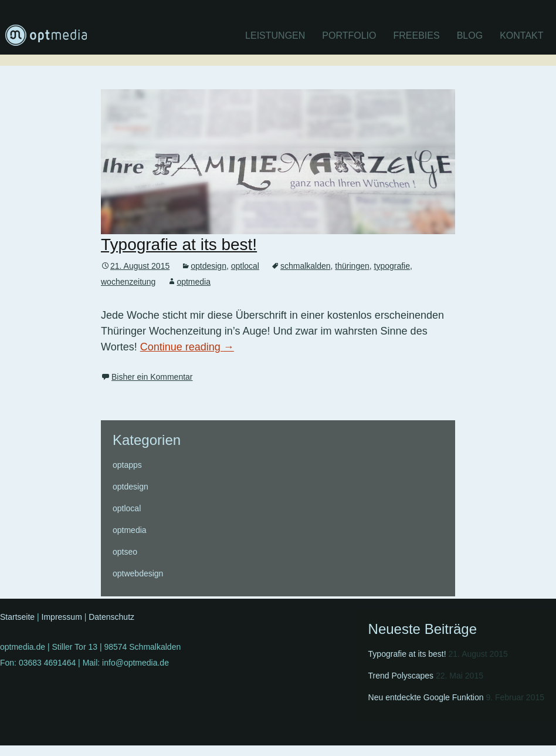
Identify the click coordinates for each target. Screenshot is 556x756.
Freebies (417, 36)
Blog (470, 36)
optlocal (245, 266)
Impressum (62, 617)
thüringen (352, 266)
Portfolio (349, 36)
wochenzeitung (128, 282)
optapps (127, 465)
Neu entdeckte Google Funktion (426, 697)
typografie (392, 266)
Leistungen (275, 36)
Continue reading (187, 347)
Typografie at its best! (179, 244)
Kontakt (521, 36)
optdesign (209, 266)
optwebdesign (138, 573)
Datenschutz (111, 617)
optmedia (194, 282)
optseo (125, 552)
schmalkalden (306, 266)
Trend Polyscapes (401, 676)
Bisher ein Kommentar (152, 377)
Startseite (17, 617)
